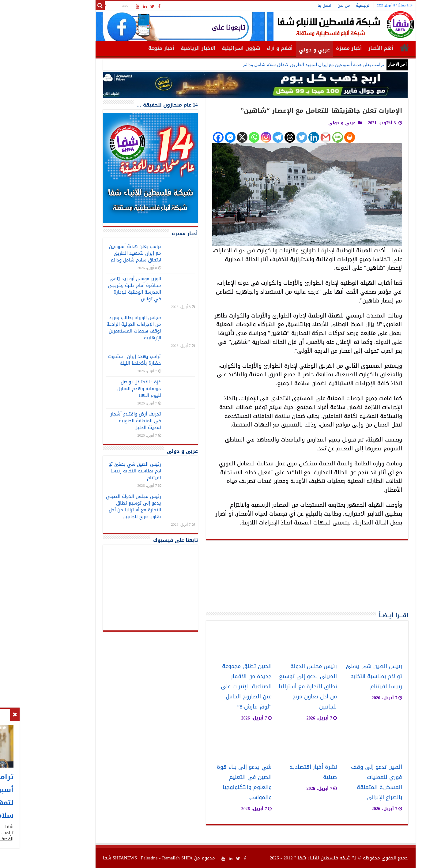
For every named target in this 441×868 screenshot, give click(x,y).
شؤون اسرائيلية (206, 48)
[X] (207, 137)
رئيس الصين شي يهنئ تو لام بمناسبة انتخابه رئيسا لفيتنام (339, 676)
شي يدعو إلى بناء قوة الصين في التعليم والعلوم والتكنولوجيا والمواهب (209, 782)
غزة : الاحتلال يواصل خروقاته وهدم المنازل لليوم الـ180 (104, 389)
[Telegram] (243, 137)
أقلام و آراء (245, 48)
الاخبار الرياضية (163, 48)
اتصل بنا (290, 5)
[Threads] (255, 137)
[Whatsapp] (219, 137)
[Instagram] (231, 137)
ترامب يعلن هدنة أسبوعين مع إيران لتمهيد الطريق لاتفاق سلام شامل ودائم (279, 65)
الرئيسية (328, 5)
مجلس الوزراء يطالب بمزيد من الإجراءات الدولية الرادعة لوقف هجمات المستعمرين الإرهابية (99, 328)
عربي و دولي (279, 50)
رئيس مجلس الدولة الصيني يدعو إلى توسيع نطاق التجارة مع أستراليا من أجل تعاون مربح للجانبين (273, 687)
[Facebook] (183, 137)
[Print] (315, 137)
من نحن (309, 5)
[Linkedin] (279, 137)
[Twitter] (267, 137)
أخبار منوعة (126, 48)
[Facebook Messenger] (195, 137)
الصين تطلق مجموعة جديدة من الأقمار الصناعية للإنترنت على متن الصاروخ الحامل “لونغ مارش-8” (211, 687)
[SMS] (303, 137)
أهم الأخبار (346, 48)
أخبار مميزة (314, 48)
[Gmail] (291, 137)
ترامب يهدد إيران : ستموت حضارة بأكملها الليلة (100, 360)
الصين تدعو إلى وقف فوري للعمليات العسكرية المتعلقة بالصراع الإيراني (342, 782)
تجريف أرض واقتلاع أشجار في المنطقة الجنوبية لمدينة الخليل (101, 421)
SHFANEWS (90, 858)
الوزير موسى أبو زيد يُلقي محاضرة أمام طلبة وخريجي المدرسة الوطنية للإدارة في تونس (100, 289)
